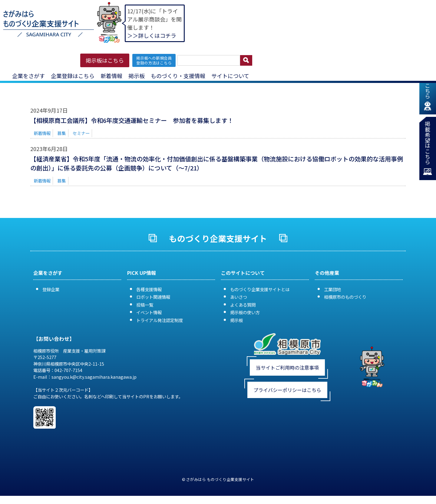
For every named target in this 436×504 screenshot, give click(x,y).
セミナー (81, 133)
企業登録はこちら (73, 76)
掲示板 (137, 76)
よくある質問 (243, 305)
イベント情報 (149, 312)
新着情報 (111, 76)
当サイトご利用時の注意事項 (287, 367)
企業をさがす (28, 76)
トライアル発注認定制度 (160, 320)
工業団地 (332, 289)
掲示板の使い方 (245, 312)
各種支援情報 (149, 289)
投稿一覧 (145, 305)
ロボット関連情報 (153, 297)
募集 (61, 133)
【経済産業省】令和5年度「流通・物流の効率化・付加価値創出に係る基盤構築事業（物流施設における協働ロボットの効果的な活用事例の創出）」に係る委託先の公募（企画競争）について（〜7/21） (217, 163)
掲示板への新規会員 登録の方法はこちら (154, 60)
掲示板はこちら (105, 60)
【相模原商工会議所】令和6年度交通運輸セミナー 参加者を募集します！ (132, 120)
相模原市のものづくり (345, 297)
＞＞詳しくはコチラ (152, 35)
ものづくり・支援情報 (178, 76)
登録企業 (51, 289)
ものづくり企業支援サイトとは (260, 289)
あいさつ (239, 297)
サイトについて (230, 76)
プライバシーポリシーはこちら (287, 390)
